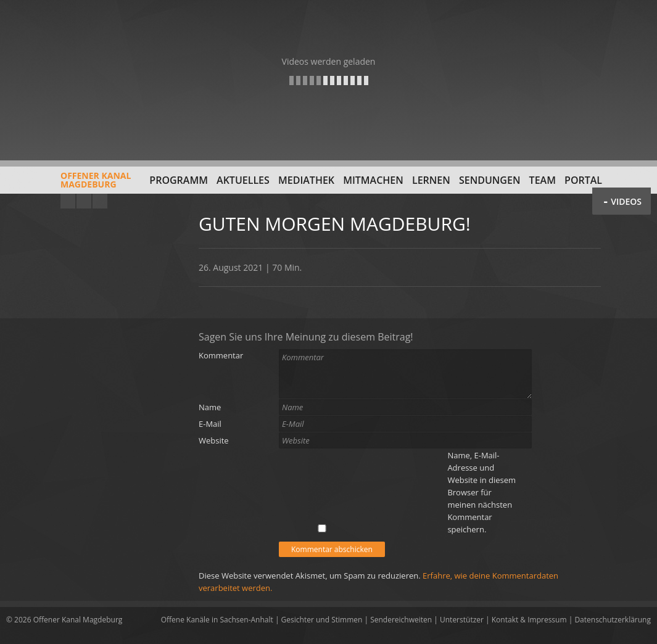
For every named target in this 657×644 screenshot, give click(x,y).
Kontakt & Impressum (529, 620)
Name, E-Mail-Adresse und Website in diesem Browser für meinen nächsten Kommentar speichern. (481, 492)
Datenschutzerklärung (613, 620)
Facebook (84, 201)
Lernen (431, 180)
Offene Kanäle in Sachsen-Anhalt (217, 620)
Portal (583, 180)
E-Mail (210, 424)
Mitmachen (373, 180)
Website (214, 440)
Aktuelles (243, 180)
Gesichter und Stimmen (322, 620)
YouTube (68, 201)
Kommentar (221, 355)
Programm (179, 180)
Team (543, 180)
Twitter (100, 201)
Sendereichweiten (401, 620)
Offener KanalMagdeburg (68, 184)
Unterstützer (462, 620)
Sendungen (490, 180)
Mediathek (306, 180)
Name (210, 407)
